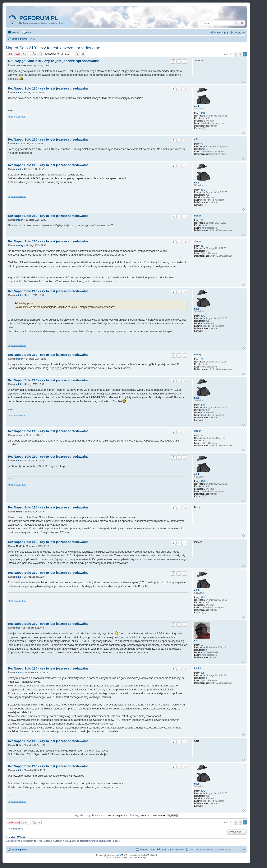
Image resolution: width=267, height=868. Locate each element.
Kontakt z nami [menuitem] (147, 850)
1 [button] (240, 54)
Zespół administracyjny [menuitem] (172, 850)
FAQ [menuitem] (28, 32)
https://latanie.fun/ (17, 117)
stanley (198, 216)
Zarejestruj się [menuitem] (221, 32)
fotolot (197, 668)
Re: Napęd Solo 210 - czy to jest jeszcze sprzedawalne (54, 61)
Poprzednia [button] (236, 54)
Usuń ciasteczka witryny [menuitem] (201, 850)
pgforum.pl (39, 18)
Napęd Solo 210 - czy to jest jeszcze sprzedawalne (53, 48)
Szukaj (236, 23)
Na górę (243, 82)
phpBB (120, 855)
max (196, 640)
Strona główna (19, 850)
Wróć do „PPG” (16, 829)
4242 (203, 113)
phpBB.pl (142, 858)
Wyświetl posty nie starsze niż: (102, 815)
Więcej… (16, 32)
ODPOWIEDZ (16, 54)
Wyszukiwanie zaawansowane (242, 23)
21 (202, 220)
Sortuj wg (140, 815)
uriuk (197, 106)
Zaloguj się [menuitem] (239, 32)
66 (202, 645)
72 (202, 144)
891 (202, 673)
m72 (196, 139)
